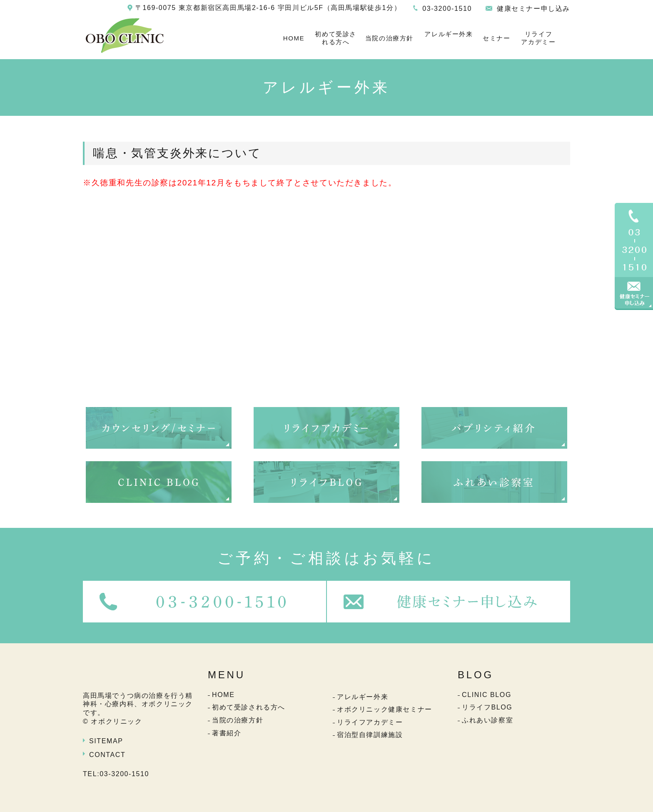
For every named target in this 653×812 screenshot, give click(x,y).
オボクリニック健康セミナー (385, 709)
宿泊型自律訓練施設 (370, 735)
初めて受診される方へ (336, 38)
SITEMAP (106, 741)
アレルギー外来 (449, 34)
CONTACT (107, 755)
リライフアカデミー (538, 38)
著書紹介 (227, 733)
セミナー (496, 38)
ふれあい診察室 (487, 720)
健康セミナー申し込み (533, 9)
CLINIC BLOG (487, 695)
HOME (294, 38)
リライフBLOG (487, 707)
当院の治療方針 (389, 38)
